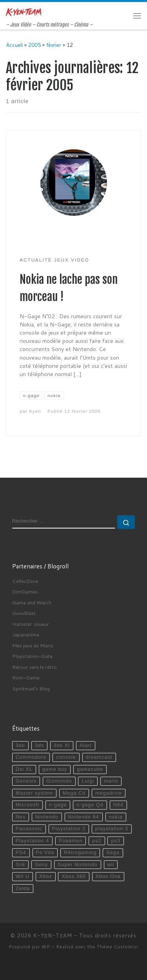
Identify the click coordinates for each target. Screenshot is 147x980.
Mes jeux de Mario (33, 645)
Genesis (26, 781)
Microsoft (27, 805)
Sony (41, 865)
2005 (34, 45)
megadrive (109, 793)
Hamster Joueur (31, 624)
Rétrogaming (80, 853)
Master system (34, 793)
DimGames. (25, 591)
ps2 (97, 841)
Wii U (23, 876)
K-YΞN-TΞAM (53, 935)
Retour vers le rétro (34, 667)
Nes (21, 817)
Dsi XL (24, 769)
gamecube (90, 769)
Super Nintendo (78, 865)
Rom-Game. (26, 677)
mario (111, 781)
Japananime (26, 634)
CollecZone (25, 581)
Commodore (31, 757)
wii (111, 865)
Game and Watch (32, 602)
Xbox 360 (73, 876)
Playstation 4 (32, 841)
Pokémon (71, 841)
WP (46, 947)
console (66, 757)
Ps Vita (45, 853)
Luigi (88, 781)
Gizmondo (59, 781)
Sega (113, 853)
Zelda (23, 889)
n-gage (58, 805)
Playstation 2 (69, 829)
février (54, 45)
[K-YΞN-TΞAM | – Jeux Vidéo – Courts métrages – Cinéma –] (24, 12)
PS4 (21, 853)
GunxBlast (24, 613)
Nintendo (47, 817)
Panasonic (29, 829)
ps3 (115, 841)
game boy (55, 769)
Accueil (14, 45)
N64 (118, 805)
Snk (21, 865)
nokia (115, 817)
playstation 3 (112, 829)
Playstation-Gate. (33, 656)
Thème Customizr (118, 947)
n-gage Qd (90, 805)
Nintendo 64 (83, 817)
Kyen (35, 411)
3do (20, 745)
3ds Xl (62, 745)
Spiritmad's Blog (31, 688)
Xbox (46, 876)
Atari (86, 745)
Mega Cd (74, 793)
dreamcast (99, 757)
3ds (39, 745)
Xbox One (108, 876)
